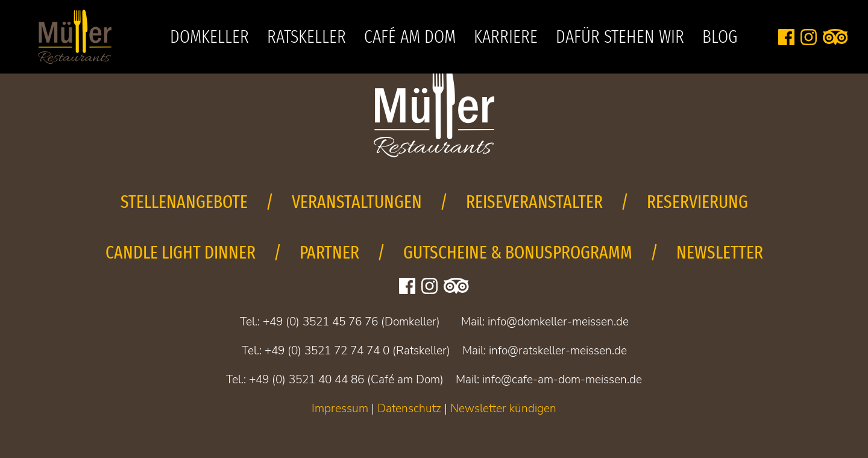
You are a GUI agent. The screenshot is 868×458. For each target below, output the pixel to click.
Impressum (340, 409)
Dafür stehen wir (620, 37)
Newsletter (720, 253)
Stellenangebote (184, 202)
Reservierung (697, 202)
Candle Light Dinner (181, 253)
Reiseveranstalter (534, 202)
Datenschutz (409, 409)
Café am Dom (410, 37)
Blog (720, 37)
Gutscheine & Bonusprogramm (518, 253)
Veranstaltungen (357, 202)
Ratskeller (307, 37)
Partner (329, 253)
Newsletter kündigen (503, 409)
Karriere (506, 37)
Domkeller (209, 37)
